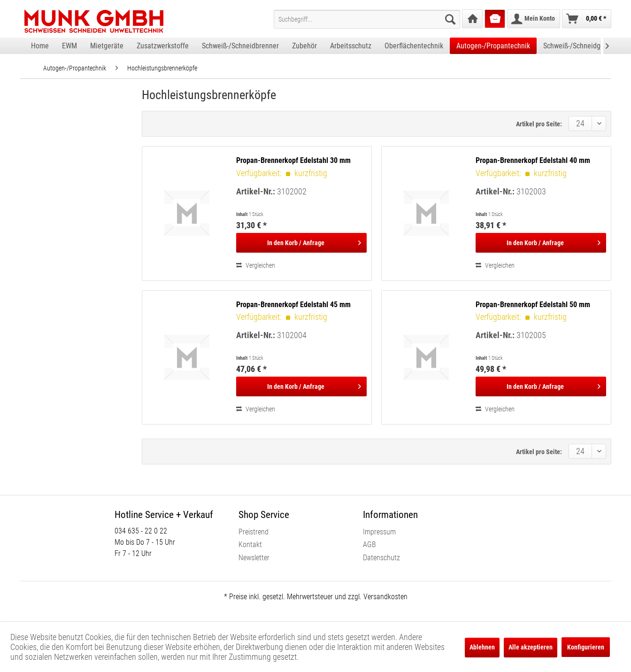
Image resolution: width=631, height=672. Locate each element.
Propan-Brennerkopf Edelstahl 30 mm (293, 160)
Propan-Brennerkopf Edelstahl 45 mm (293, 305)
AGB (369, 545)
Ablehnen (482, 647)
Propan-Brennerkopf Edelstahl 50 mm (533, 305)
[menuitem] (367, 19)
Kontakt (250, 545)
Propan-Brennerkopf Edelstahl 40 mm (533, 160)
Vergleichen (256, 265)
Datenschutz (381, 558)
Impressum (379, 532)
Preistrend (254, 532)
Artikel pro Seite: (539, 124)
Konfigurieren (586, 647)
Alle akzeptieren (531, 647)
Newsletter (254, 558)
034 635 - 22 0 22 (141, 531)
